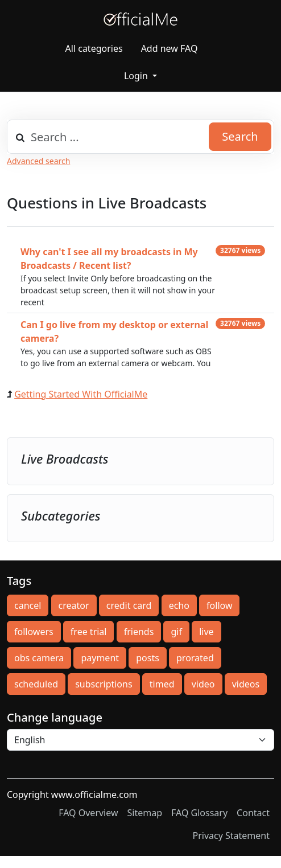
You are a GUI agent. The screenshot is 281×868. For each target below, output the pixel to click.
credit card (129, 605)
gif (176, 632)
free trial (89, 632)
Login (137, 76)
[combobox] (140, 137)
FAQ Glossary (199, 813)
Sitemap (145, 813)
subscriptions (104, 684)
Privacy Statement (231, 836)
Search (240, 136)
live (206, 632)
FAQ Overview (88, 813)
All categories (94, 48)
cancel (28, 605)
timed (162, 684)
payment (100, 658)
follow (219, 605)
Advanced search (38, 161)
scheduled (36, 684)
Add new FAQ (170, 48)
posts (148, 658)
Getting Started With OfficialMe (81, 394)
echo (179, 605)
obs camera (39, 658)
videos (246, 684)
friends (139, 632)
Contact (253, 813)
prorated (195, 658)
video (203, 684)
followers (34, 632)
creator (74, 605)
